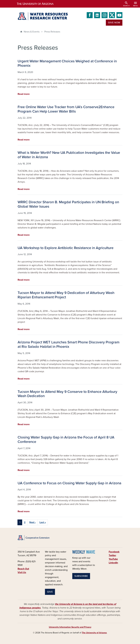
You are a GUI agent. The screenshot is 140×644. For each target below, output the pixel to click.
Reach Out (23, 569)
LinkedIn (113, 563)
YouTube (113, 559)
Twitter (112, 555)
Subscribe (81, 576)
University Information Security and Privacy (70, 627)
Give (50, 592)
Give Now (114, 23)
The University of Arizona (94, 633)
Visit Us (22, 572)
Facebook (114, 552)
